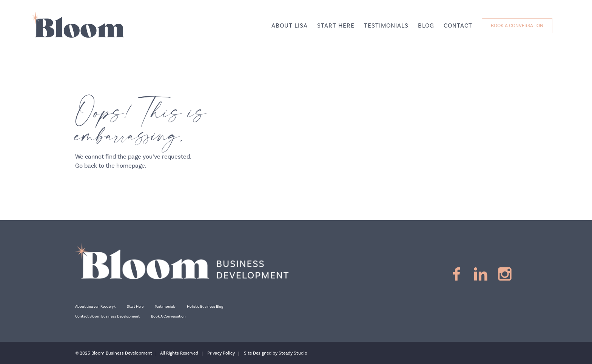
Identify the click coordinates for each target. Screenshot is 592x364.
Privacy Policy (221, 353)
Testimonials (165, 307)
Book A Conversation (168, 316)
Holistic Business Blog (205, 307)
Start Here (135, 307)
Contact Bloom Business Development (107, 316)
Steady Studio (293, 353)
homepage (131, 166)
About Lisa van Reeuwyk (95, 307)
